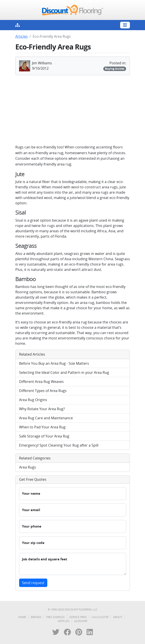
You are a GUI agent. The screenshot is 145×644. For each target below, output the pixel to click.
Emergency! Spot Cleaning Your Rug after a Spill (59, 445)
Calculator (100, 617)
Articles (22, 36)
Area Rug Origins (33, 400)
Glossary (81, 621)
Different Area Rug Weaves (41, 382)
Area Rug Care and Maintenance (46, 418)
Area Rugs (28, 467)
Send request (33, 583)
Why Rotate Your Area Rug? (42, 409)
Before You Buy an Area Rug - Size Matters (54, 363)
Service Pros (78, 617)
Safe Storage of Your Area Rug (44, 436)
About (118, 617)
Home (22, 617)
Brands (36, 617)
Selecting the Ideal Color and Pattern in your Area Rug (64, 372)
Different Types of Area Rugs (43, 391)
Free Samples (55, 617)
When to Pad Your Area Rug (42, 427)
